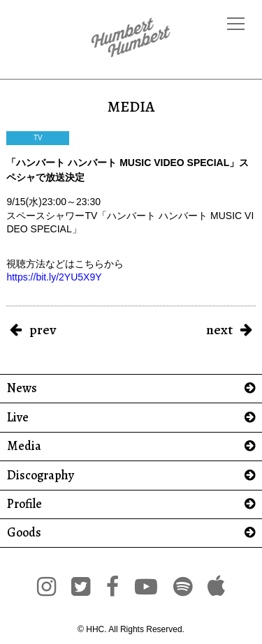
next (219, 330)
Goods (24, 533)
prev (43, 330)
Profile (24, 504)
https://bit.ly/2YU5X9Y (54, 277)
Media (24, 446)
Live (18, 418)
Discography (41, 475)
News (22, 388)
